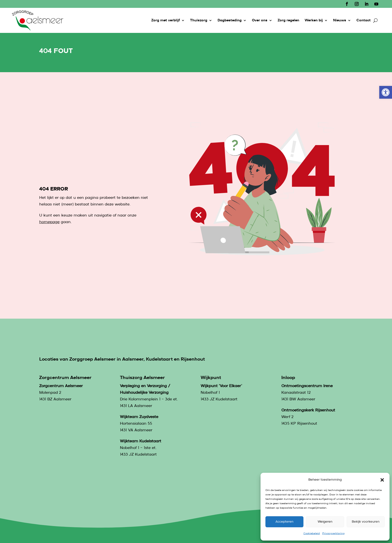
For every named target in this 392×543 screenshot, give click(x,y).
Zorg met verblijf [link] (166, 20)
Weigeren (325, 522)
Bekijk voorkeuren (366, 522)
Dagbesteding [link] (230, 20)
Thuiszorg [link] (199, 20)
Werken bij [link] (314, 20)
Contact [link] (364, 20)
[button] (382, 480)
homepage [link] (49, 222)
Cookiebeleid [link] (312, 533)
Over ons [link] (260, 20)
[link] (386, 92)
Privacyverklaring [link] (333, 533)
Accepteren (284, 522)
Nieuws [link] (340, 20)
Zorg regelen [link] (288, 20)
